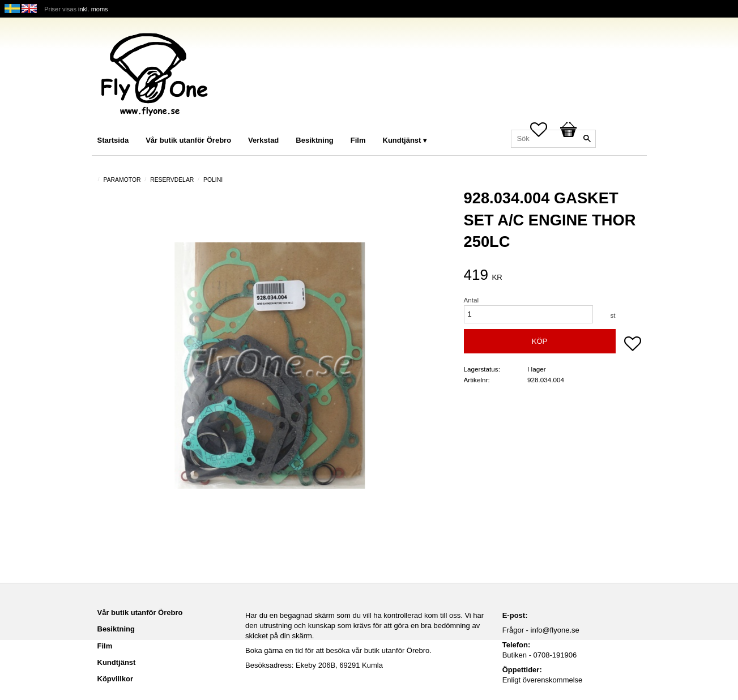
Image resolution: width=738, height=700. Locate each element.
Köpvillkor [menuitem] (116, 679)
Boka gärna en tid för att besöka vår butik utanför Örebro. (338, 650)
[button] (633, 345)
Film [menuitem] (358, 140)
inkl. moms (93, 9)
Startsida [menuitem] (113, 140)
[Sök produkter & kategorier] (553, 139)
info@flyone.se (555, 630)
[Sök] (587, 139)
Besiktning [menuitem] (314, 140)
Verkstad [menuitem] (263, 140)
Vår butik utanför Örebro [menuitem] (188, 140)
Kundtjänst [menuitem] (402, 140)
